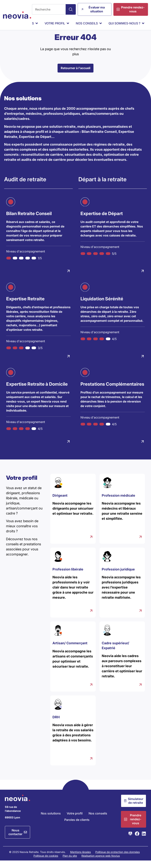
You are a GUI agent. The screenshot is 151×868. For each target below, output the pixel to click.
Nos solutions (51, 821)
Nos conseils (98, 821)
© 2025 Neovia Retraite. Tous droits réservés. (37, 859)
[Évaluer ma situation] (95, 9)
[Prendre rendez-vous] (131, 9)
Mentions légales (80, 859)
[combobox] (49, 9)
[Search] (71, 9)
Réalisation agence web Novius (101, 863)
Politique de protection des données (118, 859)
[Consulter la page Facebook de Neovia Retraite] (137, 841)
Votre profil (75, 821)
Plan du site (70, 863)
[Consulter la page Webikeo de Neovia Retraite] (130, 841)
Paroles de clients (77, 827)
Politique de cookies (46, 863)
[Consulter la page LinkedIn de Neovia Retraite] (144, 841)
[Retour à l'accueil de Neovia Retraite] (17, 15)
